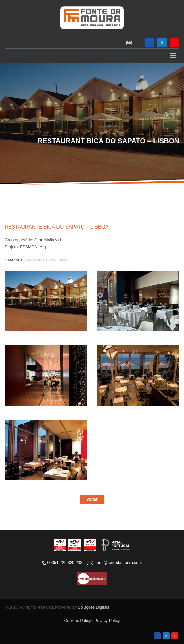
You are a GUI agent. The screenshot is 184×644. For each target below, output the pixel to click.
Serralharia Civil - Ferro (46, 260)
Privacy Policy (107, 621)
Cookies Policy (78, 621)
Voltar (92, 499)
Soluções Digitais (94, 607)
